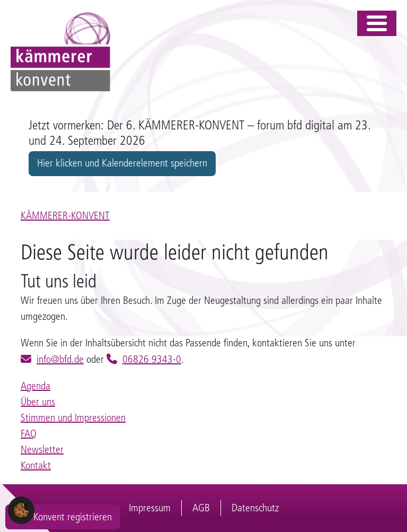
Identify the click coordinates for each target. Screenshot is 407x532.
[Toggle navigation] (377, 23)
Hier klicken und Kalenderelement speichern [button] (122, 163)
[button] (21, 509)
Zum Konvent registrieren (63, 517)
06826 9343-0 (152, 359)
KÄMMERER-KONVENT (65, 216)
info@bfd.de (60, 359)
